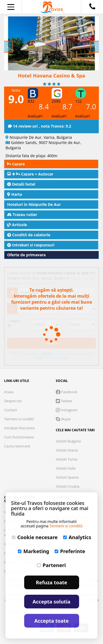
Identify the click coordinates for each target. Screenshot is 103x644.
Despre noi (13, 401)
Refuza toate (52, 582)
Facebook (66, 392)
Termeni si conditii (19, 419)
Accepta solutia (52, 602)
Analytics (77, 537)
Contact (11, 410)
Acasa (9, 392)
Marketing (34, 551)
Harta (15, 194)
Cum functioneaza (19, 437)
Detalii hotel (21, 184)
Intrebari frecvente (19, 428)
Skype (63, 419)
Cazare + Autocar (30, 174)
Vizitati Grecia (67, 450)
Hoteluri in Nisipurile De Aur (34, 204)
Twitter (64, 401)
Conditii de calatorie (29, 235)
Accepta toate (51, 621)
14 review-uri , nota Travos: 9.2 (40, 126)
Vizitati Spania (67, 477)
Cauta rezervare (17, 446)
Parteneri (51, 565)
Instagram (67, 410)
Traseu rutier (22, 215)
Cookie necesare (35, 537)
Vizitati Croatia (68, 486)
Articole (17, 225)
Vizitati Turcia (67, 459)
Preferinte (70, 551)
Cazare (16, 164)
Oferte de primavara (26, 255)
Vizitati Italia (66, 468)
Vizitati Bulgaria (68, 441)
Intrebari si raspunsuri (31, 245)
